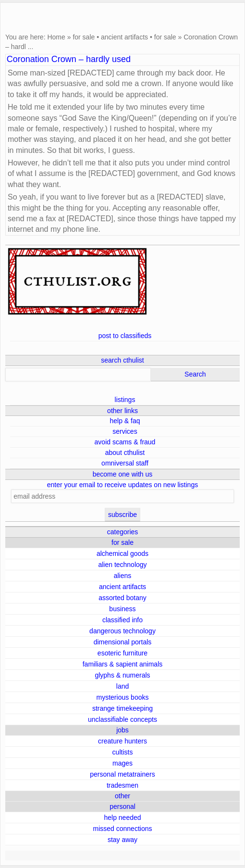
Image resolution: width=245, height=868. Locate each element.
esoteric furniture (122, 653)
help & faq (125, 421)
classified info (122, 620)
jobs (122, 730)
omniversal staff (125, 463)
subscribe (122, 515)
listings (125, 400)
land (122, 686)
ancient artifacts (124, 37)
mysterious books (123, 697)
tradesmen (122, 785)
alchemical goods (122, 554)
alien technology (122, 565)
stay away (122, 840)
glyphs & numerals (122, 675)
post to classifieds (125, 336)
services (125, 431)
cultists (123, 752)
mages (122, 763)
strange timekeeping (122, 708)
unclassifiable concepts (122, 719)
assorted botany (122, 598)
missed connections (123, 829)
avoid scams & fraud (125, 442)
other (122, 796)
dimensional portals (123, 642)
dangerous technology (122, 631)
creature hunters (122, 741)
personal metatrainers (122, 774)
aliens (123, 576)
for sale (84, 37)
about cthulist (125, 453)
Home (56, 37)
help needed (122, 818)
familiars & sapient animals (123, 664)
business (122, 609)
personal (122, 806)
